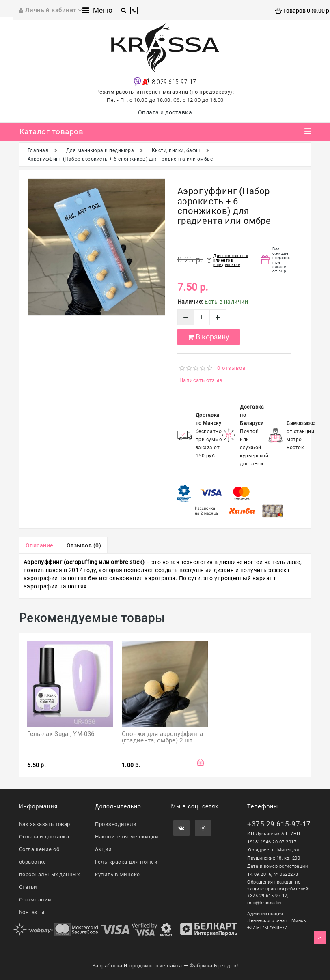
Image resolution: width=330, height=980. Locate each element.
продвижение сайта (155, 966)
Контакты (32, 912)
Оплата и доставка (165, 112)
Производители (116, 824)
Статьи (28, 887)
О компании (35, 900)
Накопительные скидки (127, 837)
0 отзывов (231, 368)
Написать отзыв (201, 380)
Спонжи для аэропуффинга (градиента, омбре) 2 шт (163, 737)
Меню (97, 10)
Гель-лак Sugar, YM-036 (61, 734)
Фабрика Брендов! (214, 966)
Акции (104, 849)
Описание (40, 545)
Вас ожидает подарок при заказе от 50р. (281, 260)
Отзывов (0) (84, 545)
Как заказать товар (45, 824)
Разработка (107, 966)
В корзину (208, 337)
